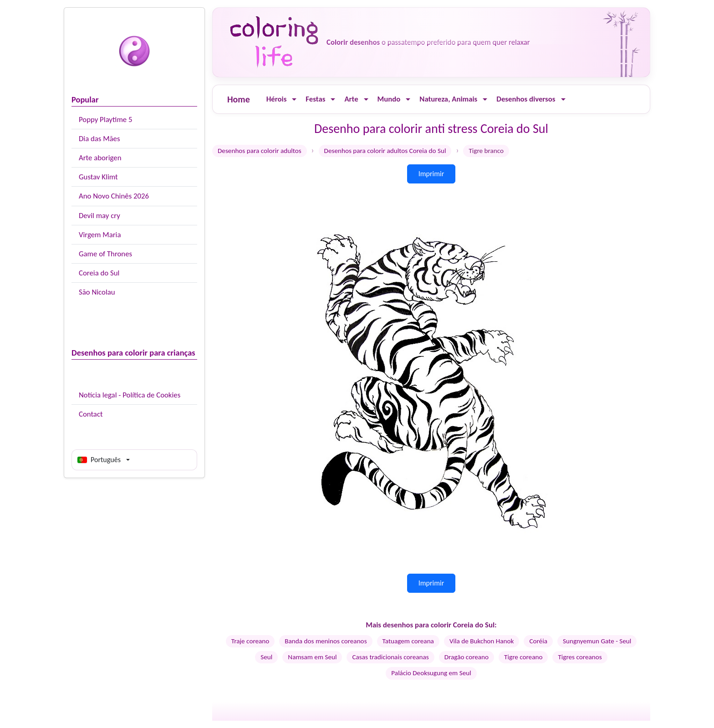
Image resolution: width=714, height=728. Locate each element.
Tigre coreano (523, 657)
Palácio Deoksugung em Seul (431, 673)
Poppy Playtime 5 (105, 120)
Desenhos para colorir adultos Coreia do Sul (385, 151)
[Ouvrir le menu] (294, 99)
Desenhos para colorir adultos (260, 151)
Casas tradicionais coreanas (390, 657)
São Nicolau (97, 292)
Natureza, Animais (448, 99)
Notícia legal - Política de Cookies (130, 395)
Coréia (538, 641)
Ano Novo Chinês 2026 (114, 196)
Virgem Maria (100, 235)
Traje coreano (250, 641)
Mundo (389, 99)
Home (239, 99)
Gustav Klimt (98, 177)
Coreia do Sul (99, 273)
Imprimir (431, 174)
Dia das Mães (99, 139)
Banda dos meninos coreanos (326, 641)
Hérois (277, 99)
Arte (351, 99)
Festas (315, 99)
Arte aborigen (100, 158)
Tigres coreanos (580, 657)
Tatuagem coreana (408, 641)
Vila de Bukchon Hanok (482, 641)
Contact (91, 414)
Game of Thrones (105, 254)
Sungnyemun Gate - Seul (597, 641)
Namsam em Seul (312, 657)
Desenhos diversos (526, 99)
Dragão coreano (467, 657)
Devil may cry (99, 216)
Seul (266, 657)
